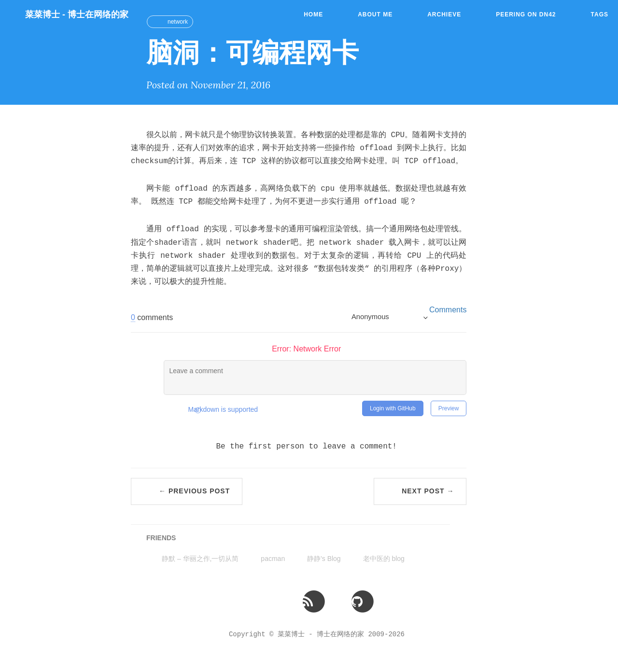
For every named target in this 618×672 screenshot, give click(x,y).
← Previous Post (194, 491)
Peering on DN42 (526, 14)
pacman (273, 559)
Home (313, 14)
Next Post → (428, 491)
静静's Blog (324, 559)
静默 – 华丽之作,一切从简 (200, 559)
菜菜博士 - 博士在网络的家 (77, 14)
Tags (600, 14)
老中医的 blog (384, 559)
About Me (375, 14)
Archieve (444, 14)
